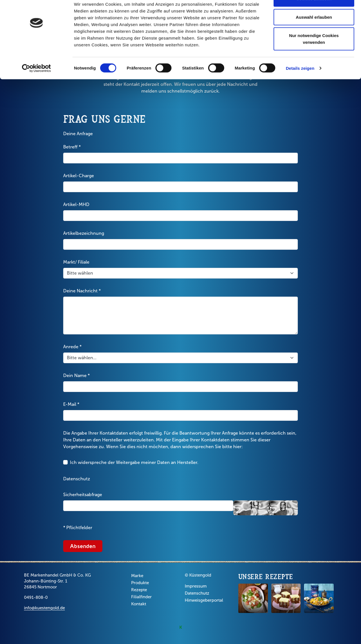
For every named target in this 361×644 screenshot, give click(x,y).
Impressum (196, 586)
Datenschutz (77, 479)
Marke (137, 576)
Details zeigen (300, 85)
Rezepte (139, 590)
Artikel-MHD (76, 204)
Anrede (72, 347)
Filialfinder (141, 597)
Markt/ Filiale (76, 262)
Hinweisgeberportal (204, 600)
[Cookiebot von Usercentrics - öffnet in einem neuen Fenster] (37, 85)
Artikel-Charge (79, 176)
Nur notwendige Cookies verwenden (314, 55)
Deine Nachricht (82, 291)
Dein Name (76, 376)
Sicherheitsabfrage (83, 495)
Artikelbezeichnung (84, 233)
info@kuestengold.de (44, 608)
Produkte (140, 583)
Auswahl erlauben (314, 33)
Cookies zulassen (314, 15)
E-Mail (71, 404)
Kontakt (139, 604)
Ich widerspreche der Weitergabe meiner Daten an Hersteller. (134, 462)
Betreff (72, 147)
